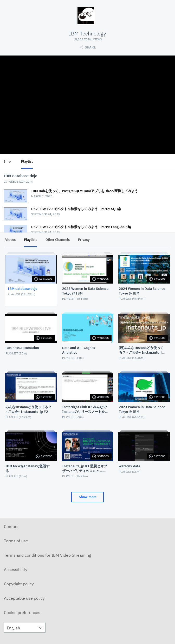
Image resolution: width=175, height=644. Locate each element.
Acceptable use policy (24, 598)
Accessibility (16, 569)
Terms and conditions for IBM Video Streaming (47, 555)
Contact (11, 526)
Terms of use (16, 541)
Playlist (27, 161)
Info (7, 161)
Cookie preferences (22, 612)
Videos (10, 240)
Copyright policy (19, 584)
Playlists (31, 240)
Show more (88, 497)
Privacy (84, 240)
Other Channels (58, 240)
